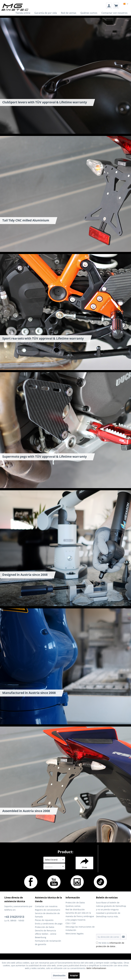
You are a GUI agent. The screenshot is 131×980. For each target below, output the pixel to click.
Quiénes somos (73, 906)
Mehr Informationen (96, 968)
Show (84, 863)
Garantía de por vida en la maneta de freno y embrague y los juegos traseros (80, 916)
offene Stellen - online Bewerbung (46, 936)
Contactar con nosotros (46, 906)
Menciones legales (75, 934)
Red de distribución (75, 909)
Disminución (59, 975)
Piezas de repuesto (44, 920)
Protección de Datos (45, 927)
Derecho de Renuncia (45, 931)
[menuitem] (109, 6)
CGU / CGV (71, 923)
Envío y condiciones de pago (49, 924)
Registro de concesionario (48, 910)
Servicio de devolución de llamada (47, 915)
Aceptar (74, 975)
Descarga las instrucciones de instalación (80, 928)
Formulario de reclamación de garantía (48, 943)
